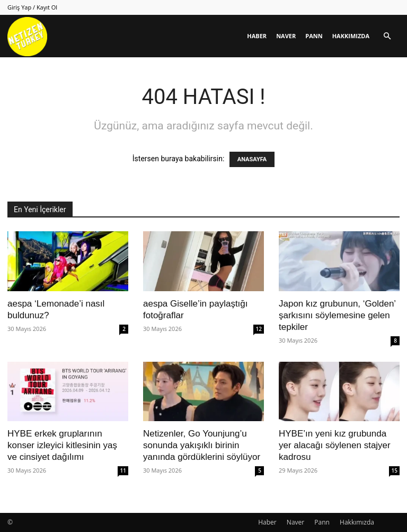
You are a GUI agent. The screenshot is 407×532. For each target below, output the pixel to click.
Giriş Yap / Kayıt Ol (32, 7)
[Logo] (27, 36)
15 (395, 470)
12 (259, 329)
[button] (387, 36)
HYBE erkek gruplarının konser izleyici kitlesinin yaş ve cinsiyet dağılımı (62, 445)
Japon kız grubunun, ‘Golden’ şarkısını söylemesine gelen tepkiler (337, 315)
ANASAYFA (252, 159)
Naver (286, 36)
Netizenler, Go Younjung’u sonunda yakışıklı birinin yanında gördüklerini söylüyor (202, 445)
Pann (314, 36)
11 (123, 470)
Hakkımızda (351, 36)
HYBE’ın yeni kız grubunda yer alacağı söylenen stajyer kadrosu (335, 445)
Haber (257, 36)
